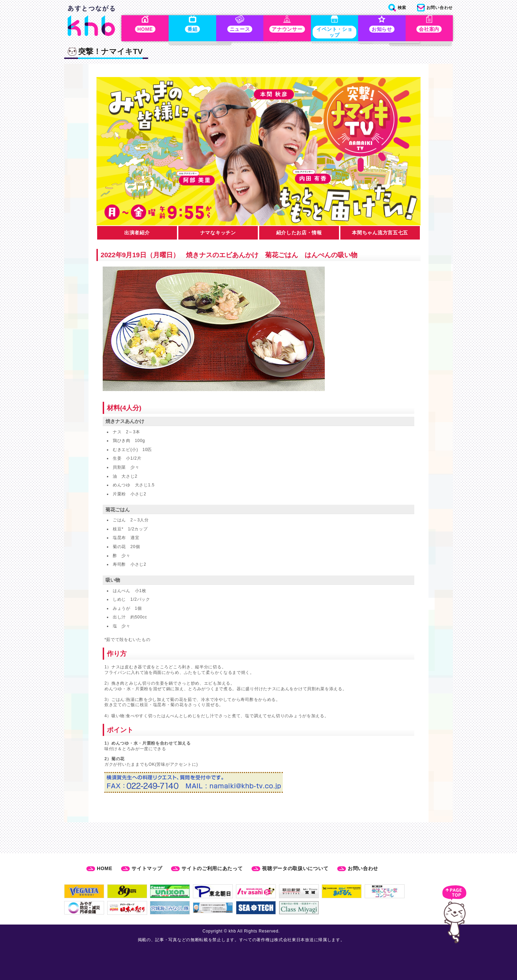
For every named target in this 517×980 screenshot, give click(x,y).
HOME (105, 868)
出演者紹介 (137, 234)
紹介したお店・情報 (299, 234)
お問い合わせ (363, 868)
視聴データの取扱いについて (295, 868)
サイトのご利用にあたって (212, 868)
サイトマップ (147, 868)
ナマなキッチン (218, 234)
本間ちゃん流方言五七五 (380, 234)
